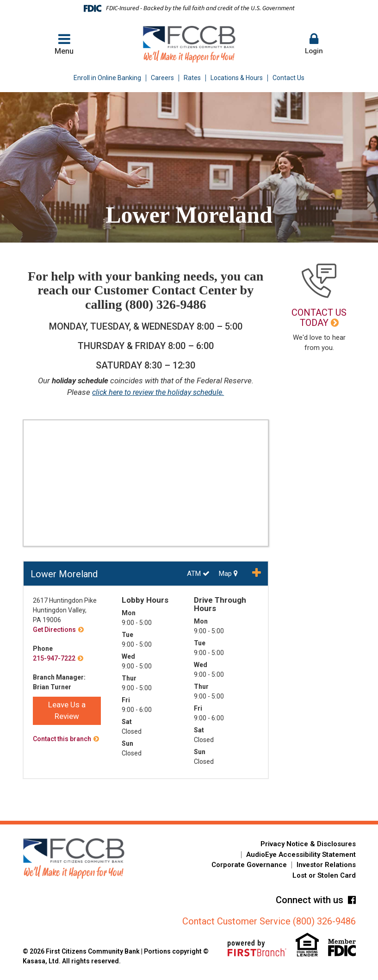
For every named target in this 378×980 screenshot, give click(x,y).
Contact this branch (62, 739)
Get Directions (54, 630)
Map (228, 574)
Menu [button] (64, 44)
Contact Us (288, 78)
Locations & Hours (237, 78)
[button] (314, 44)
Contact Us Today (319, 318)
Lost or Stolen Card (324, 875)
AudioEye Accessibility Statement (301, 855)
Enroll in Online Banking (107, 78)
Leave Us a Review (67, 711)
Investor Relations (326, 865)
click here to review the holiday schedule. (158, 392)
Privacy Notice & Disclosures (308, 844)
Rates (192, 78)
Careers (162, 78)
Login (314, 44)
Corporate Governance (249, 865)
